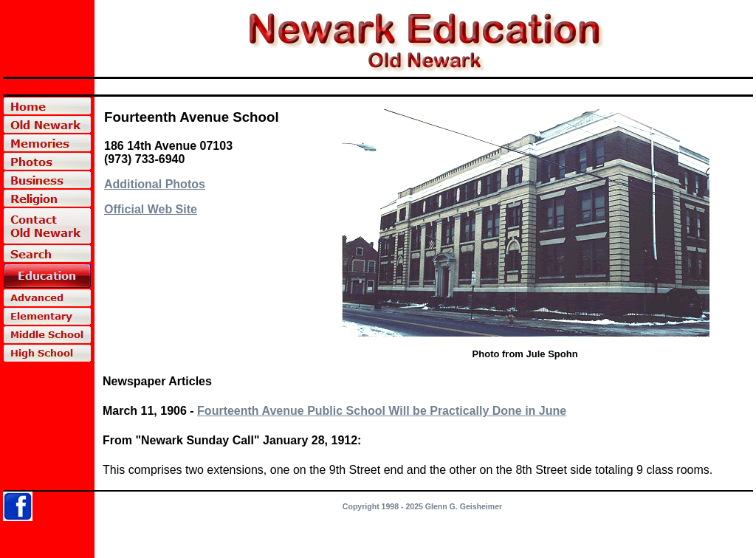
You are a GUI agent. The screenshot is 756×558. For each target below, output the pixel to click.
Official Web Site (151, 209)
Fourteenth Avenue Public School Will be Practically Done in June (382, 411)
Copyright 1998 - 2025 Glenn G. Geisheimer (422, 506)
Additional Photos (155, 184)
